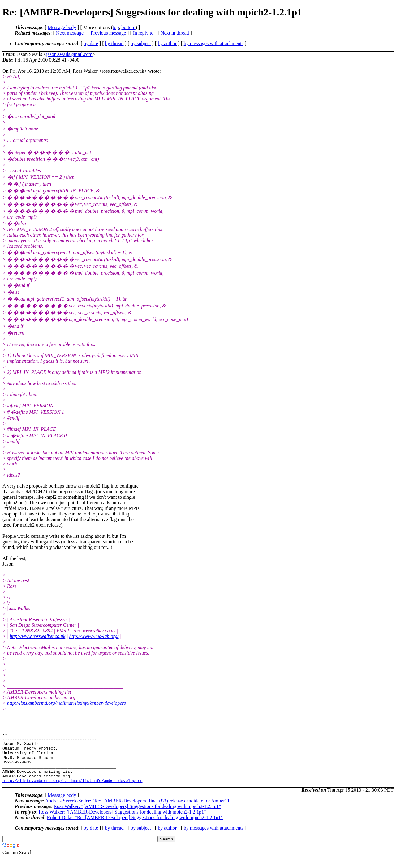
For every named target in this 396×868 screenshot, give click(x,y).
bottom (128, 27)
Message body (62, 27)
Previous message (108, 33)
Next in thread (175, 33)
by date (91, 43)
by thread (114, 43)
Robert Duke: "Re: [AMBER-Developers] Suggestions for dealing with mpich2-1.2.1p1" (135, 828)
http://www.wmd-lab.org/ (94, 636)
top (116, 27)
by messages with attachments (214, 43)
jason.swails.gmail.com (69, 54)
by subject (141, 43)
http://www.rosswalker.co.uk (37, 636)
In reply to (143, 33)
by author (167, 43)
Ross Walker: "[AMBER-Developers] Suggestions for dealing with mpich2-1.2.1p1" (137, 817)
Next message (70, 33)
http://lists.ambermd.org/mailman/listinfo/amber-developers (67, 703)
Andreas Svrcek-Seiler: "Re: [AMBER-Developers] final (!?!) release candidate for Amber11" (138, 811)
